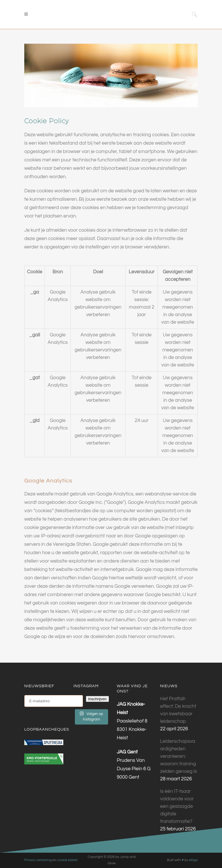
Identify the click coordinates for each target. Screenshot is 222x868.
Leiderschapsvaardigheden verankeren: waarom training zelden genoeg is (178, 756)
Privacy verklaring (38, 860)
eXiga (193, 860)
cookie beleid (67, 860)
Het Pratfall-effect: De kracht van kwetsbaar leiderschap (178, 710)
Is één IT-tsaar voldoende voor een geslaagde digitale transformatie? (177, 806)
